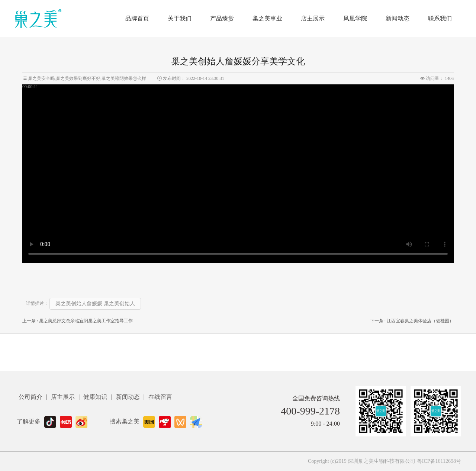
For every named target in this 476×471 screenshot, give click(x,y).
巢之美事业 (267, 18)
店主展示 (313, 18)
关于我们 (180, 18)
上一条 (78, 321)
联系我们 (440, 18)
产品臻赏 (222, 18)
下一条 (412, 321)
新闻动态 (398, 18)
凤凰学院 (355, 18)
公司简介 (30, 397)
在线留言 (160, 397)
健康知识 (95, 397)
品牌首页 (137, 18)
